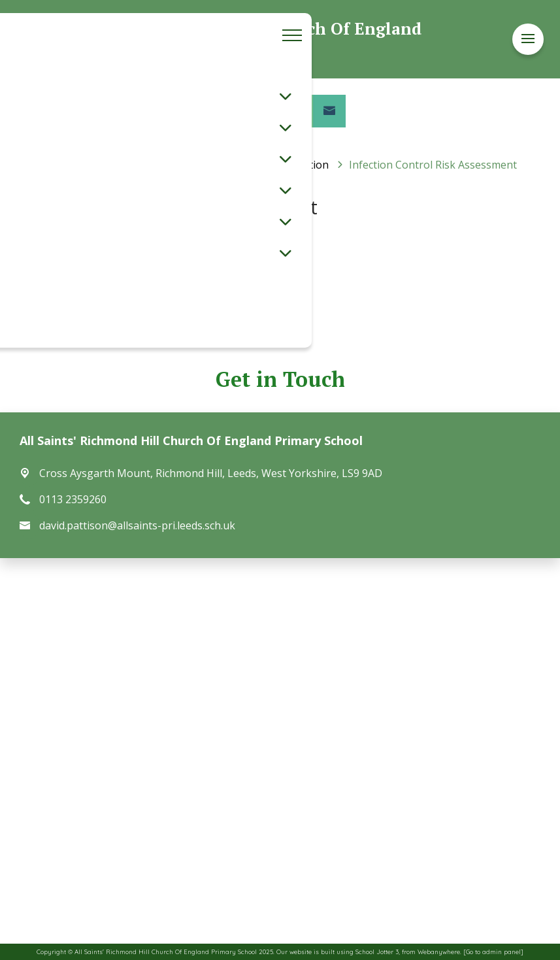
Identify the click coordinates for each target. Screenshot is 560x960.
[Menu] (528, 39)
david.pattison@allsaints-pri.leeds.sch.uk (137, 525)
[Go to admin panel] (493, 952)
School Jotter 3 (377, 952)
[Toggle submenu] (286, 96)
